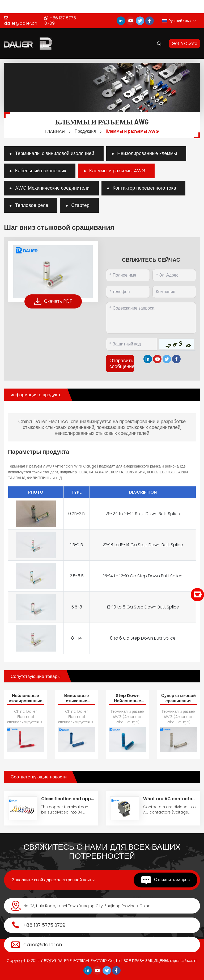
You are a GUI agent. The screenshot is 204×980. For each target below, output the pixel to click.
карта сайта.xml (184, 961)
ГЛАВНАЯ (55, 132)
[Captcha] (131, 344)
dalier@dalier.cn (21, 21)
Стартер (80, 205)
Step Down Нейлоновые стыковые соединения (127, 704)
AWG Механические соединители (52, 188)
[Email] (174, 275)
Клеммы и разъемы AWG (132, 131)
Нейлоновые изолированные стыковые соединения (26, 704)
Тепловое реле (32, 205)
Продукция (85, 131)
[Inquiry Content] (151, 318)
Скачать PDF (53, 301)
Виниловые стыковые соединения (77, 701)
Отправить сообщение (122, 363)
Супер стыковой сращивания (178, 698)
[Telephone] (128, 292)
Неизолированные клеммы (147, 153)
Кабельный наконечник (41, 171)
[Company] (174, 292)
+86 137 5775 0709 (60, 21)
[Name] (128, 275)
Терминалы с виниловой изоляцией (55, 153)
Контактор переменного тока (144, 188)
